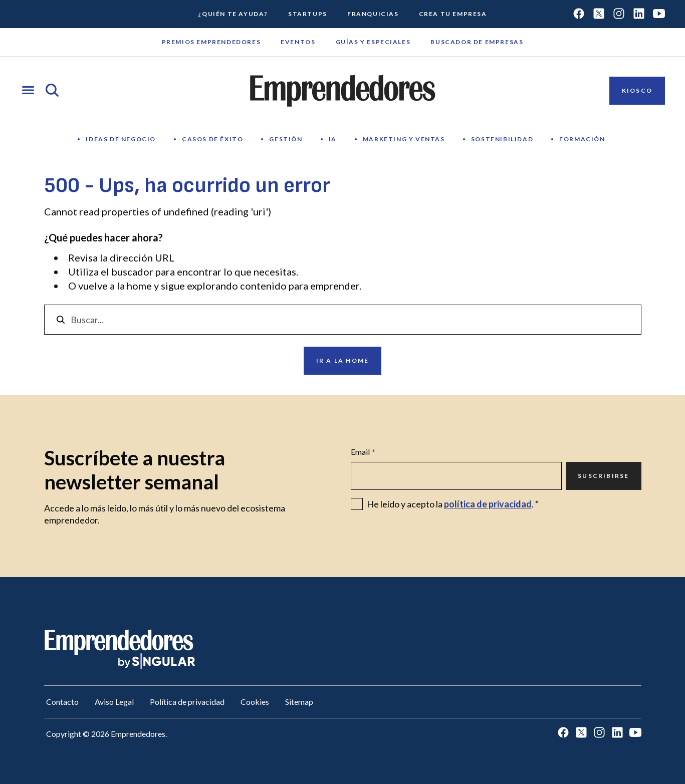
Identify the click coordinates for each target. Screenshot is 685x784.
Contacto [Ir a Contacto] (62, 702)
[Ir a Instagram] (619, 14)
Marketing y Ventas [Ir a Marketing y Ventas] (404, 139)
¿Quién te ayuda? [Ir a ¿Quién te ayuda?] (233, 14)
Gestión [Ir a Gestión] (286, 139)
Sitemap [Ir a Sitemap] (299, 702)
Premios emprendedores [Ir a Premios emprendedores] (211, 42)
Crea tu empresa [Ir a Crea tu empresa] (453, 14)
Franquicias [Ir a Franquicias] (373, 14)
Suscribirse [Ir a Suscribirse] (603, 476)
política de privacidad (488, 504)
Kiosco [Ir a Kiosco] (637, 90)
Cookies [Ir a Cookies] (255, 702)
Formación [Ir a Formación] (582, 139)
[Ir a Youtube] (659, 14)
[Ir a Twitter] (599, 14)
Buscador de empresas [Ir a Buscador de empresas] (477, 42)
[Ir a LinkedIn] (639, 14)
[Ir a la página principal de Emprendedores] (343, 91)
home (139, 286)
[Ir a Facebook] (579, 14)
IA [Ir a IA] (333, 139)
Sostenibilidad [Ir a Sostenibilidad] (502, 139)
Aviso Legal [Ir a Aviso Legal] (114, 702)
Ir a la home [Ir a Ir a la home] (342, 360)
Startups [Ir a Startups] (308, 14)
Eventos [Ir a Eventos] (298, 42)
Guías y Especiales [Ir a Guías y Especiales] (373, 42)
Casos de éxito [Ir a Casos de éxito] (212, 139)
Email (363, 452)
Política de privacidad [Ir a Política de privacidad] (187, 702)
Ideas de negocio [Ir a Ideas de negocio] (121, 139)
